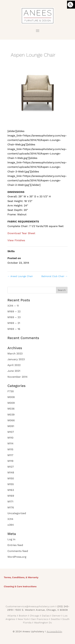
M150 (11, 478)
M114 (10, 443)
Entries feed (15, 545)
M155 (11, 484)
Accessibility (54, 631)
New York (23, 619)
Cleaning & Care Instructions (20, 586)
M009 (11, 403)
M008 (11, 397)
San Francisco (40, 619)
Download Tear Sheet (21, 233)
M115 (10, 449)
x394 (11, 525)
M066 (11, 420)
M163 (11, 490)
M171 (10, 502)
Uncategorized (17, 513)
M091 (11, 426)
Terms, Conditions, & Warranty (21, 577)
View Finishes (16, 240)
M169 (11, 496)
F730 (11, 391)
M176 (11, 507)
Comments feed (18, 551)
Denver (56, 616)
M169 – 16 (14, 329)
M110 (10, 438)
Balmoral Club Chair (54, 276)
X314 (10, 519)
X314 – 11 (13, 306)
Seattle (55, 619)
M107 (11, 432)
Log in (11, 539)
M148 (11, 472)
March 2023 (15, 354)
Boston (23, 616)
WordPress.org (17, 557)
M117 (10, 455)
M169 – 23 (14, 317)
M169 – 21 (14, 323)
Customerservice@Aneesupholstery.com (30, 606)
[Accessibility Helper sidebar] (71, 5)
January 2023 (16, 359)
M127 (11, 467)
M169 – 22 (14, 311)
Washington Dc (43, 623)
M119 (10, 461)
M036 (11, 409)
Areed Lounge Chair (20, 276)
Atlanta (12, 616)
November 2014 (17, 377)
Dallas (46, 616)
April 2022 (14, 365)
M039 (11, 415)
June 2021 (14, 371)
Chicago (35, 616)
